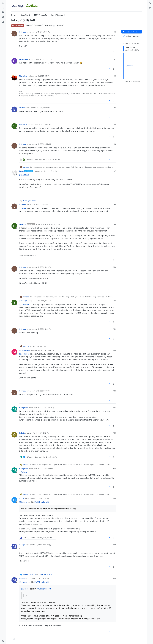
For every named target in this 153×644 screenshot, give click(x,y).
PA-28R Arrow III (18, 26)
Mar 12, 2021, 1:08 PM (46, 350)
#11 (115, 301)
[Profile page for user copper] (14, 500)
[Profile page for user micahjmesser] (14, 352)
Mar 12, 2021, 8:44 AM (42, 144)
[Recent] (3, 8)
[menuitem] (150, 3)
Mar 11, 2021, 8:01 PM (44, 59)
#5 (115, 124)
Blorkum (22, 108)
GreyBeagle (24, 59)
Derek (21, 171)
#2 (115, 59)
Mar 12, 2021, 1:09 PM (42, 391)
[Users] (3, 22)
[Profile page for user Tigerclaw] (14, 78)
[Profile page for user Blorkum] (14, 109)
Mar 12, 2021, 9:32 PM (41, 433)
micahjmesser (25, 350)
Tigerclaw (23, 76)
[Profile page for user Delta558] (14, 226)
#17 (114, 469)
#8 (115, 205)
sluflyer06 (23, 124)
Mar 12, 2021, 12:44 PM (44, 301)
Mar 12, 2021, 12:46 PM (43, 329)
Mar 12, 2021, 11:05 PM (41, 498)
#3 (115, 76)
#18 (114, 498)
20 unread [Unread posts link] (129, 66)
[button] (3, 641)
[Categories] (3, 3)
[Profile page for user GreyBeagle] (14, 61)
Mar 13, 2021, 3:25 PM (41, 578)
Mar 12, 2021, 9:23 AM (49, 171)
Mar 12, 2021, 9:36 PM (44, 469)
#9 (115, 224)
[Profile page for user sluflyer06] (14, 126)
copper (22, 498)
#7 (115, 171)
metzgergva (24, 408)
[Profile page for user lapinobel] (14, 34)
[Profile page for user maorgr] (14, 546)
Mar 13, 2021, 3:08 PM (41, 545)
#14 (114, 391)
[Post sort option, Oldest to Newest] (132, 36)
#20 (114, 578)
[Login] (150, 3)
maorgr (22, 545)
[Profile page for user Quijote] (14, 435)
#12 (114, 329)
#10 (114, 267)
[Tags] (3, 12)
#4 (115, 108)
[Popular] (3, 17)
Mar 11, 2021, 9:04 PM (43, 124)
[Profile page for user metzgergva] (14, 409)
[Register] (150, 8)
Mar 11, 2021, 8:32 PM (41, 108)
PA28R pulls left (42, 502)
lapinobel (23, 32)
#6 (115, 144)
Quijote (22, 433)
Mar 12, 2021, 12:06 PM (43, 205)
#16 (114, 433)
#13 (114, 350)
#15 (114, 408)
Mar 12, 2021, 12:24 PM (43, 267)
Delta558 (23, 224)
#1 (115, 32)
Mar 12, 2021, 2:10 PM (44, 408)
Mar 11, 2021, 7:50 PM (42, 32)
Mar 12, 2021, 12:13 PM (52, 224)
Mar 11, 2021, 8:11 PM (43, 76)
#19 (114, 545)
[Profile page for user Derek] (14, 173)
